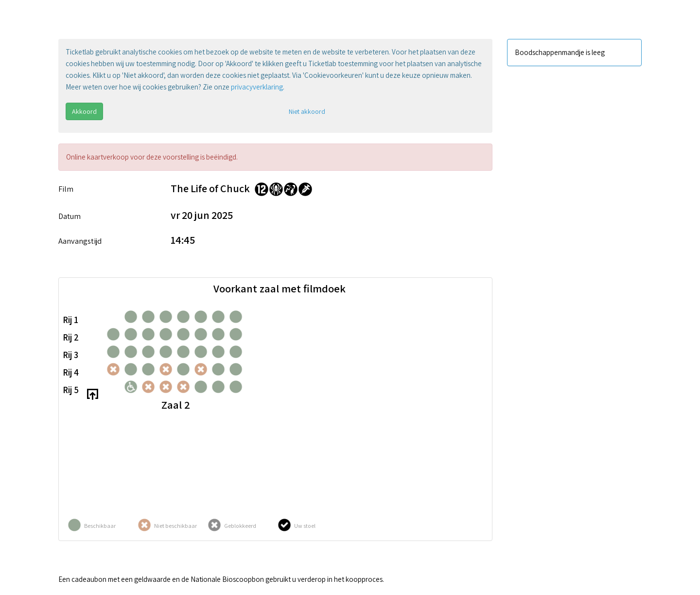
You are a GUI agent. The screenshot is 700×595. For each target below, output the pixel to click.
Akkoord (84, 111)
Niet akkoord (307, 111)
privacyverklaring (257, 87)
